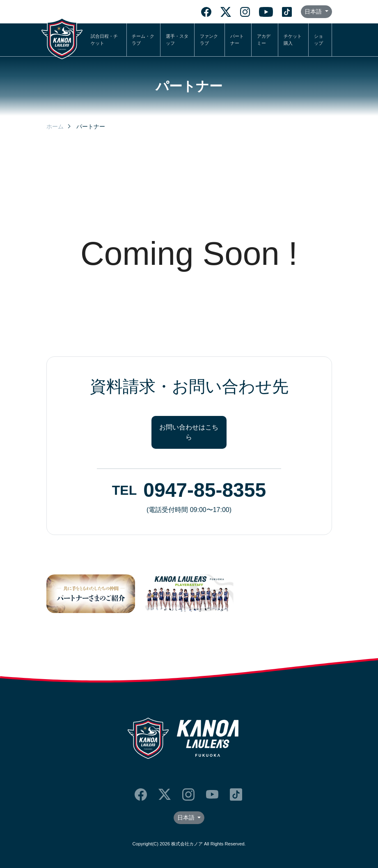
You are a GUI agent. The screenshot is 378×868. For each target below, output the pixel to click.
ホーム (55, 126)
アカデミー (264, 40)
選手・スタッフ (177, 40)
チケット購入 (293, 40)
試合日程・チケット (104, 40)
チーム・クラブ (143, 40)
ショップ (318, 40)
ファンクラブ (209, 40)
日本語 (314, 11)
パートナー (237, 40)
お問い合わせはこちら (189, 432)
